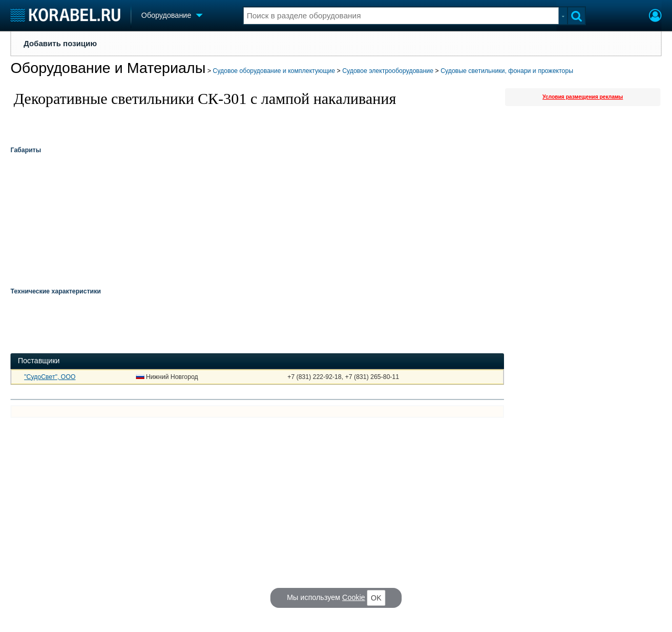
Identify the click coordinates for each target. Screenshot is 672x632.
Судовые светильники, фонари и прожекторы (507, 71)
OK (376, 598)
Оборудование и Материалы (108, 68)
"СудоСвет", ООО (50, 377)
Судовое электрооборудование (388, 71)
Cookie (354, 597)
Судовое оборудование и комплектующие (274, 71)
